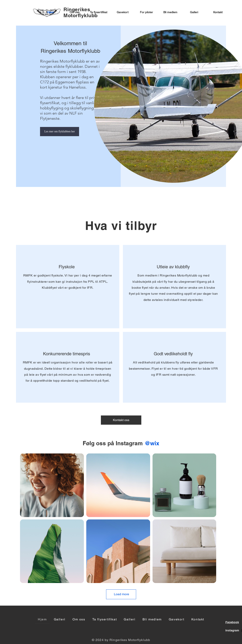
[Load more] (121, 594)
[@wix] (152, 443)
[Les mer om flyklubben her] (60, 132)
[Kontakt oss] (121, 420)
